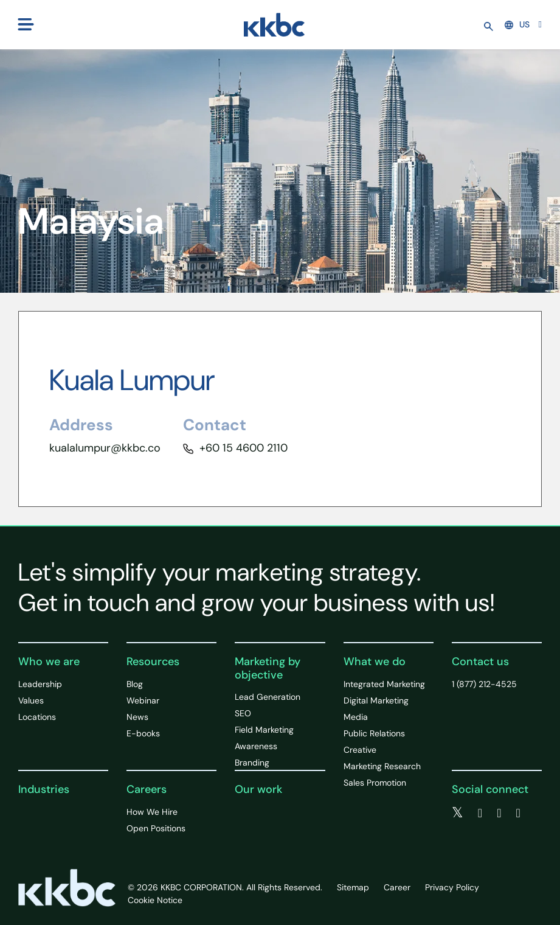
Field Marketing (264, 730)
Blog (135, 684)
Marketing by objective (268, 668)
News (137, 717)
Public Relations (374, 733)
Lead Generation (268, 697)
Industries (44, 789)
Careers (147, 789)
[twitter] (458, 813)
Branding (252, 763)
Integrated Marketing (384, 684)
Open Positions (156, 828)
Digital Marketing (376, 700)
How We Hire (152, 812)
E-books (143, 733)
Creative (360, 750)
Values (31, 700)
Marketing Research (382, 766)
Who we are (49, 661)
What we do (375, 661)
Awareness (256, 746)
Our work (258, 789)
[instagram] (518, 813)
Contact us (480, 661)
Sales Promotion (375, 783)
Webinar (143, 700)
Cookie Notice (155, 900)
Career (397, 887)
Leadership (40, 684)
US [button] (517, 24)
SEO (243, 713)
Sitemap (353, 887)
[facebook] (480, 813)
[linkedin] (499, 813)
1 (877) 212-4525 (484, 684)
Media (356, 717)
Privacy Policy (452, 887)
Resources (153, 661)
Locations (37, 717)
